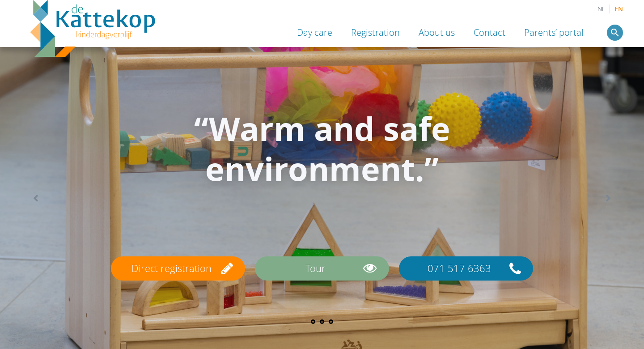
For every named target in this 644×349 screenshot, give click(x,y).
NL (601, 9)
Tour (316, 268)
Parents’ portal (554, 32)
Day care (315, 32)
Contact (489, 32)
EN (619, 9)
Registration (375, 32)
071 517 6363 (459, 268)
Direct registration (172, 268)
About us (437, 32)
